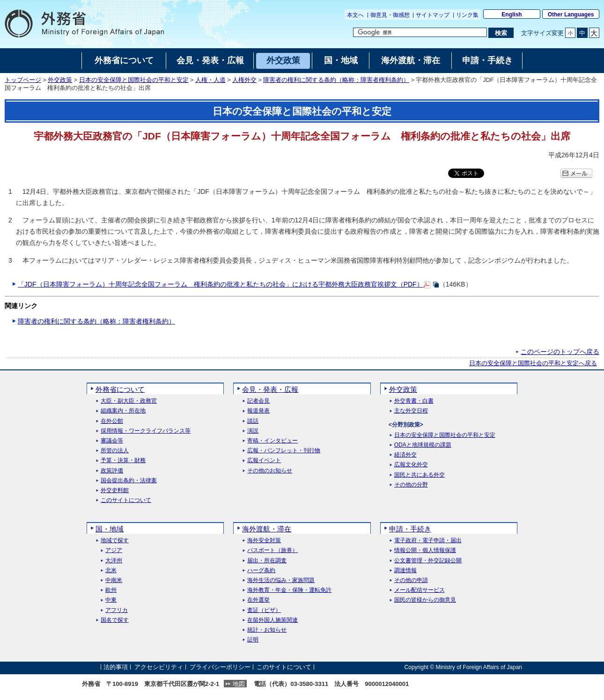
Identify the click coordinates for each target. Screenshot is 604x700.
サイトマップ (433, 15)
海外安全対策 (264, 541)
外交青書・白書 (414, 401)
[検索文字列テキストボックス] (420, 32)
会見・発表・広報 (270, 389)
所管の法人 (115, 451)
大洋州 (114, 561)
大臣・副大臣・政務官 (129, 401)
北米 (111, 571)
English (512, 15)
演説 (253, 431)
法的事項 (116, 667)
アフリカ (117, 610)
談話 (253, 421)
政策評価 (112, 471)
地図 (239, 684)
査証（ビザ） (264, 610)
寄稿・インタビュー (273, 441)
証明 (253, 640)
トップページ (23, 80)
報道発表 (258, 411)
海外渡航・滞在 (267, 529)
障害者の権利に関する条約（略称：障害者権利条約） (336, 80)
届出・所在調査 (267, 561)
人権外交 (244, 80)
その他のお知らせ (270, 471)
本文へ (355, 15)
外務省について (120, 389)
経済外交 (405, 455)
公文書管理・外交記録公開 (428, 561)
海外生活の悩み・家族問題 (281, 580)
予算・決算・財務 (123, 461)
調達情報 (405, 571)
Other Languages (571, 15)
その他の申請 (411, 580)
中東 (111, 600)
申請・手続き (410, 529)
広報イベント (264, 461)
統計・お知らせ (267, 630)
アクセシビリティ (159, 667)
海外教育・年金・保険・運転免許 (289, 590)
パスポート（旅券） (273, 550)
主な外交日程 (411, 411)
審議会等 (112, 441)
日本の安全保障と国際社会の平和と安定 (134, 80)
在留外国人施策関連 (273, 620)
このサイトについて (126, 500)
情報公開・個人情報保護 (425, 550)
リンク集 (467, 15)
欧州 (111, 590)
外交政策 (60, 80)
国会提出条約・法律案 (129, 481)
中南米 (114, 580)
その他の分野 (411, 485)
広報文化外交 (411, 465)
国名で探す (115, 620)
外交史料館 (115, 490)
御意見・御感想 (390, 15)
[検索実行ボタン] (501, 33)
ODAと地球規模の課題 (423, 445)
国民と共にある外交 (420, 475)
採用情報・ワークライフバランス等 (146, 431)
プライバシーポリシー (220, 667)
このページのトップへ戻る (560, 352)
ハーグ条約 (261, 571)
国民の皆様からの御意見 (425, 600)
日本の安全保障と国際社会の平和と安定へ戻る (533, 363)
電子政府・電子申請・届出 (428, 541)
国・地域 (110, 529)
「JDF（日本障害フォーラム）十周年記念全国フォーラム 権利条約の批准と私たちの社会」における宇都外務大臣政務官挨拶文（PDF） (221, 284)
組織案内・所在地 (123, 411)
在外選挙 (258, 600)
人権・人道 (210, 80)
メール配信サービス (420, 590)
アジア (114, 550)
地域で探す (115, 541)
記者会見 (258, 401)
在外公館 (112, 421)
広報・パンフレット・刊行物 (284, 451)
